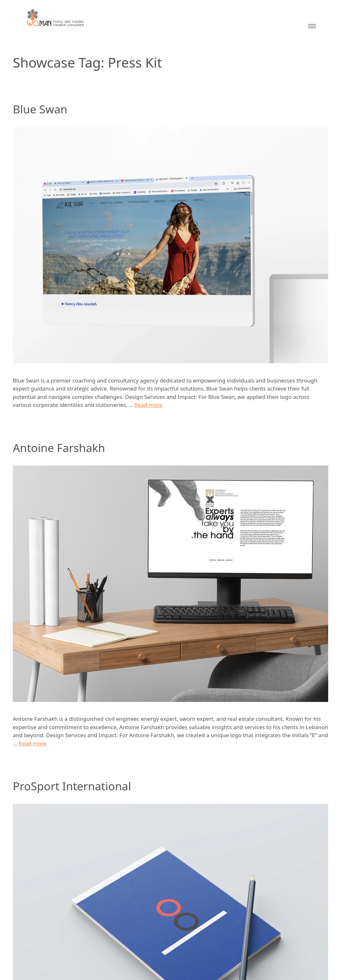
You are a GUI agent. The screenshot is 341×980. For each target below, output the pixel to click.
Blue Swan (40, 109)
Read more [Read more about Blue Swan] (148, 405)
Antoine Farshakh (59, 448)
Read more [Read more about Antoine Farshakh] (33, 743)
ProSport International (72, 786)
